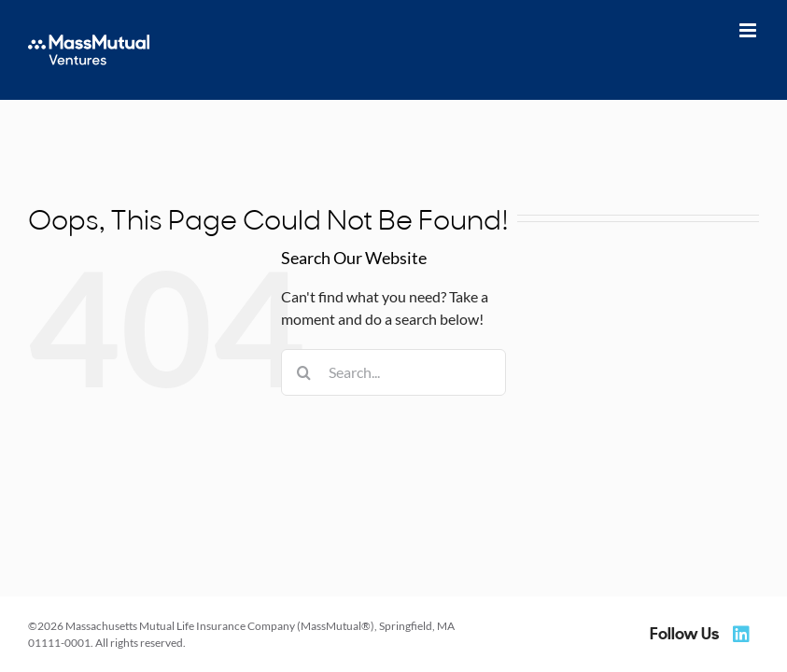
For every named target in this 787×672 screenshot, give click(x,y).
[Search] (304, 372)
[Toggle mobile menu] (749, 30)
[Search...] (393, 372)
